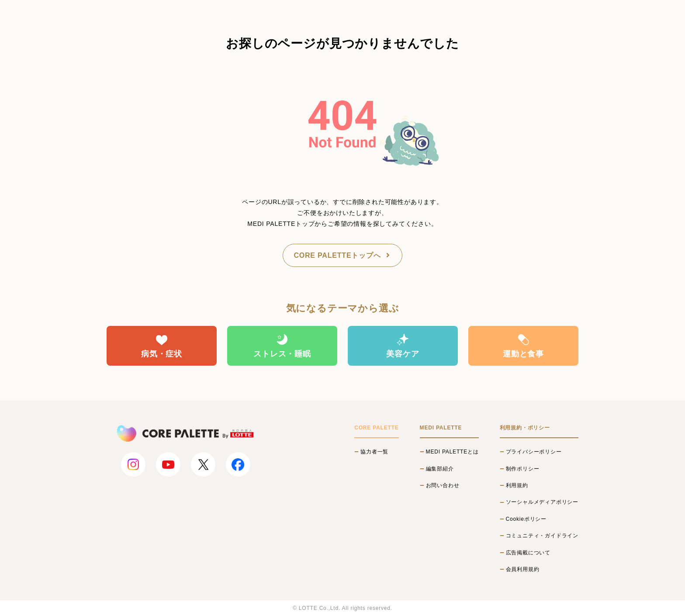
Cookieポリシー (526, 519)
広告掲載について (528, 553)
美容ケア (403, 346)
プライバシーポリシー (534, 452)
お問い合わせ (443, 485)
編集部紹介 (440, 469)
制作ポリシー (523, 469)
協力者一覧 (374, 452)
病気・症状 (162, 346)
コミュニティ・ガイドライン (542, 536)
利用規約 (517, 485)
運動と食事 (523, 346)
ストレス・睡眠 (282, 346)
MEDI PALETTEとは (452, 452)
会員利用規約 (523, 569)
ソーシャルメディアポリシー (542, 502)
